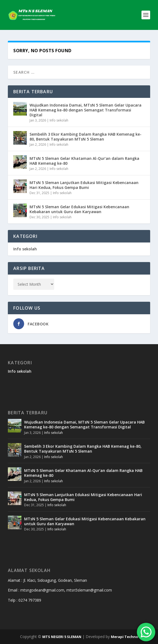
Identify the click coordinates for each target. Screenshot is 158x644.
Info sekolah (59, 120)
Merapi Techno (125, 637)
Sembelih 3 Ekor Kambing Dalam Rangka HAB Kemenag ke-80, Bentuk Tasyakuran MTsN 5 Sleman (86, 137)
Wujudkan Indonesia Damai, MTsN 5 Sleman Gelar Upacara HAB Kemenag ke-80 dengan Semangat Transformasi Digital (86, 110)
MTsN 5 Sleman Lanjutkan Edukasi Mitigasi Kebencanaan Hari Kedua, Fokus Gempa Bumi (84, 185)
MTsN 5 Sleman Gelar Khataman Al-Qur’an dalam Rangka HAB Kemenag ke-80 (84, 161)
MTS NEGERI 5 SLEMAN (62, 637)
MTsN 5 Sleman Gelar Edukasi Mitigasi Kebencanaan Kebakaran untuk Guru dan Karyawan (79, 209)
